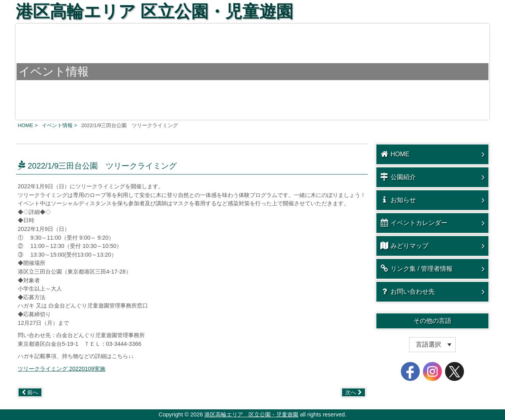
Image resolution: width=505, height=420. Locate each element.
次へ (353, 392)
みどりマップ (404, 246)
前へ (30, 392)
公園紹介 (398, 177)
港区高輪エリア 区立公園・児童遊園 (154, 11)
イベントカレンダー (414, 223)
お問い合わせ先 (408, 291)
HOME (395, 154)
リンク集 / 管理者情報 (416, 268)
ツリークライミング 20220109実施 (62, 369)
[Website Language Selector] (432, 345)
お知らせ (398, 200)
